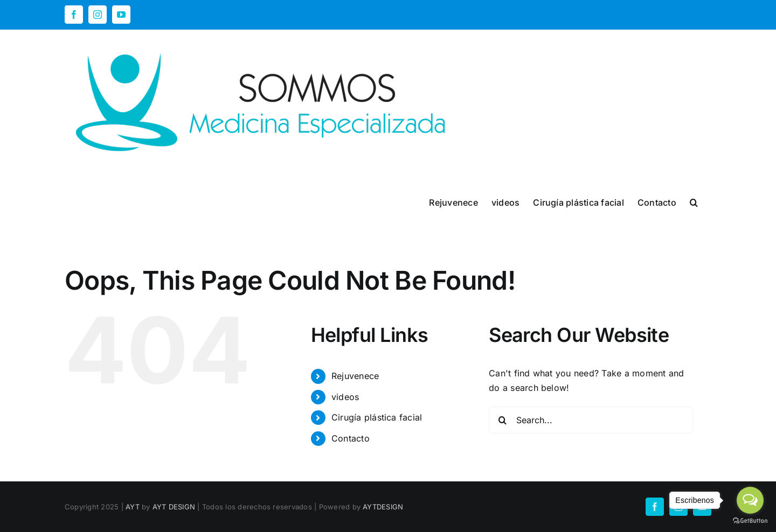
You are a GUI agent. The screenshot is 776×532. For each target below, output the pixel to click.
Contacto (351, 438)
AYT (133, 507)
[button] (694, 201)
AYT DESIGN (174, 507)
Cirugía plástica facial (377, 417)
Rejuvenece (355, 376)
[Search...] (591, 420)
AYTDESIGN (383, 507)
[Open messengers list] (750, 500)
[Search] (502, 420)
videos (345, 397)
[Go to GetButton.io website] (750, 521)
